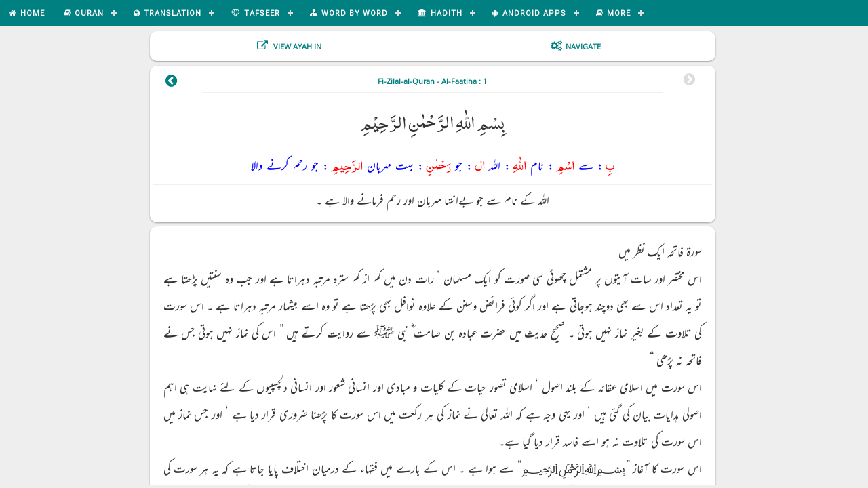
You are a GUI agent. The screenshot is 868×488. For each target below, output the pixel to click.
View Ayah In (296, 46)
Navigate (583, 46)
